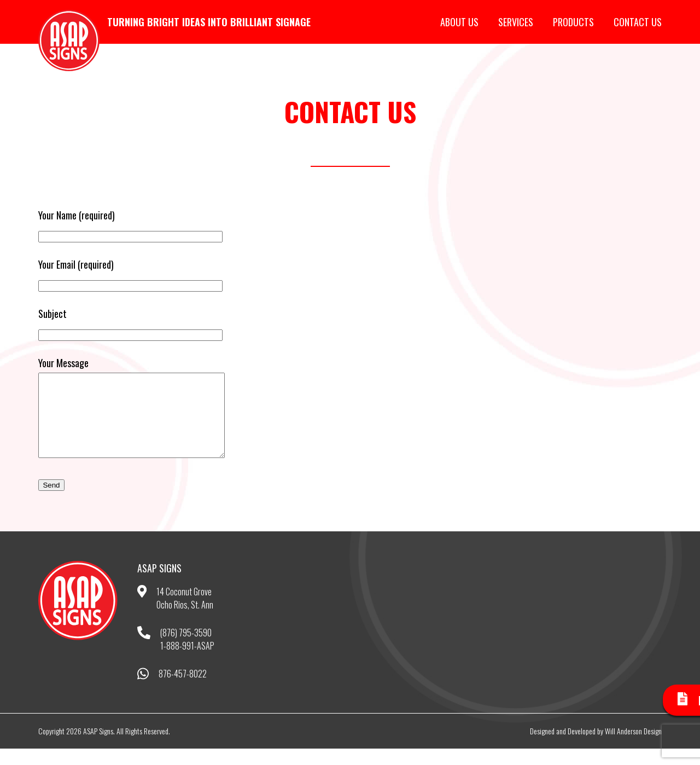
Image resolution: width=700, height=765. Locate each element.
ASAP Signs (69, 40)
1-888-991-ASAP (187, 662)
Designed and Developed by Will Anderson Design (596, 747)
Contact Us (638, 22)
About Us (459, 22)
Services (516, 22)
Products (573, 22)
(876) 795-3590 (186, 649)
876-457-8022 (183, 690)
